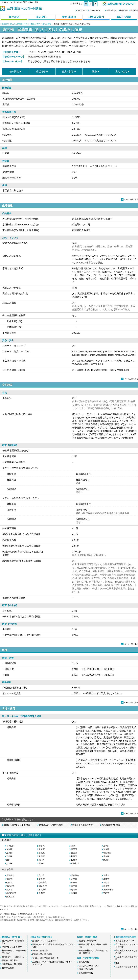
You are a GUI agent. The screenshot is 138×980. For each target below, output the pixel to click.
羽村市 (106, 893)
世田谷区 (107, 853)
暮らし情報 (47, 24)
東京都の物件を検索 (111, 825)
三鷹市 (106, 875)
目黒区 (42, 853)
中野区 (42, 856)
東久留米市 (108, 890)
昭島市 (74, 879)
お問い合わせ (112, 10)
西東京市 (10, 897)
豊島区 (106, 856)
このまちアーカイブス (89, 966)
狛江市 (9, 890)
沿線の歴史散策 (86, 969)
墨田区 (74, 849)
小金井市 (43, 882)
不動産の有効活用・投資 (126, 967)
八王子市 (10, 875)
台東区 (42, 849)
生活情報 (41, 72)
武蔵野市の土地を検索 (83, 825)
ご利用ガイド (95, 10)
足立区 (9, 863)
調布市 (106, 879)
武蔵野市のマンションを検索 (17, 825)
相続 (117, 963)
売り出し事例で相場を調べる (45, 958)
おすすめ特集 (8, 968)
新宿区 (106, 846)
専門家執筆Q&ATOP (125, 941)
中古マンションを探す (12, 947)
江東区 (106, 849)
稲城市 (74, 893)
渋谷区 (9, 856)
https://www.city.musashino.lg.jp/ (44, 57)
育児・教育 (68, 72)
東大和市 (43, 890)
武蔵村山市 (11, 893)
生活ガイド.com (17, 914)
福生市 (106, 886)
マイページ (82, 10)
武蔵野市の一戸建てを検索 (51, 825)
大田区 (74, 853)
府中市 (42, 879)
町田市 (9, 882)
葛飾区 (42, 863)
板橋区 (74, 860)
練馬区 (106, 860)
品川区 (9, 853)
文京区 (9, 849)
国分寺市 (43, 886)
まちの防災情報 (86, 973)
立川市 (42, 875)
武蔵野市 (75, 875)
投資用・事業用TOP (88, 941)
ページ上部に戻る (129, 200)
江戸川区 (75, 863)
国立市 (74, 886)
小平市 (74, 882)
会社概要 (134, 10)
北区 (8, 860)
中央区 (42, 846)
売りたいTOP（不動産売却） (45, 941)
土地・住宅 (121, 72)
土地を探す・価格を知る (13, 957)
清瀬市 (74, 890)
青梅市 (9, 879)
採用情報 (124, 10)
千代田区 (10, 846)
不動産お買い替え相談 (12, 964)
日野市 (106, 882)
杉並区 (74, 856)
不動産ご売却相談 (40, 950)
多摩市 (42, 893)
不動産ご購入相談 (10, 960)
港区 (73, 846)
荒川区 (42, 860)
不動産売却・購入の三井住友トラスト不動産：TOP (20, 24)
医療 (94, 72)
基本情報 (14, 72)
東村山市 (10, 886)
